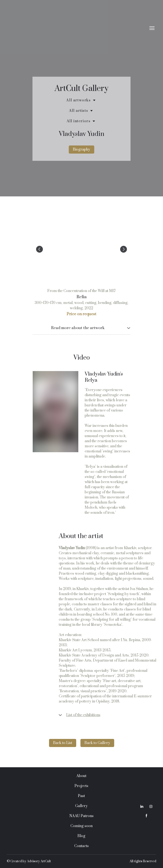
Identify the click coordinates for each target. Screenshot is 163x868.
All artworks (78, 100)
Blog (81, 836)
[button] (81, 150)
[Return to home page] (77, 28)
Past (81, 796)
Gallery (81, 806)
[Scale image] (81, 249)
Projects (81, 786)
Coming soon (81, 826)
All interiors (79, 121)
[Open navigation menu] (152, 28)
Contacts (81, 846)
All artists (79, 111)
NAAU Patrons (81, 816)
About (81, 776)
